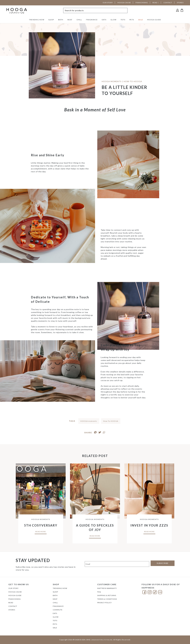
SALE (141, 20)
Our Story (13, 588)
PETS (132, 20)
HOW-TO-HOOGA (133, 81)
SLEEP (51, 20)
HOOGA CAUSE (124, 3)
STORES (180, 3)
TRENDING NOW (37, 20)
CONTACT (168, 3)
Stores (12, 610)
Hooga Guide (15, 595)
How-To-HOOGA (111, 421)
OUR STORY (108, 3)
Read (11, 603)
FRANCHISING (142, 3)
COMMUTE (58, 610)
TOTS (123, 20)
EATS (104, 20)
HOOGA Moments (112, 81)
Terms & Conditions (107, 599)
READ (155, 3)
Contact (13, 606)
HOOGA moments (89, 421)
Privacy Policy (104, 603)
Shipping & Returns (107, 595)
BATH (61, 20)
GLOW (114, 20)
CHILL (79, 20)
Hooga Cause (15, 592)
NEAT (70, 20)
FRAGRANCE (92, 20)
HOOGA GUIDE (154, 20)
